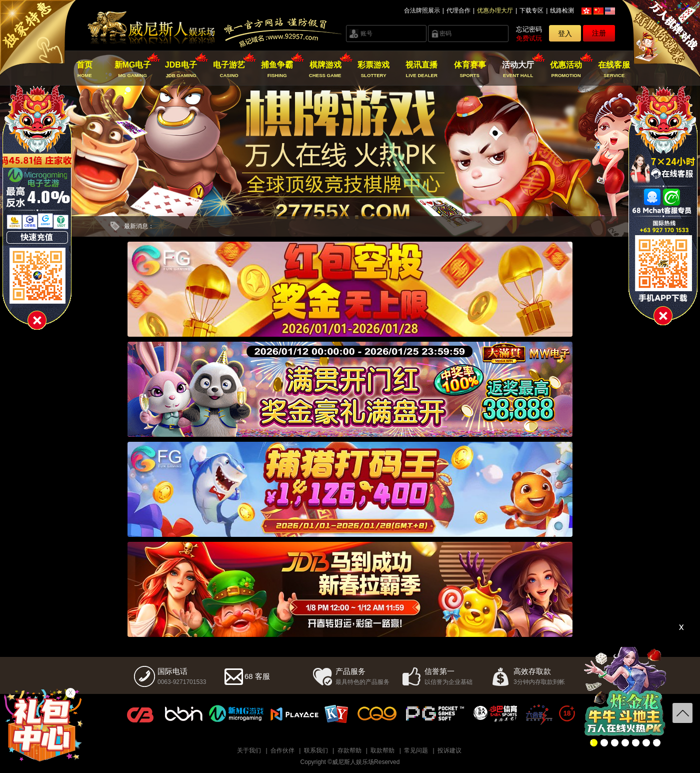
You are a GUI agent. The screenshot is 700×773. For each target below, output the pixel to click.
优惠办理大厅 (495, 11)
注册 (599, 33)
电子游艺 (229, 70)
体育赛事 (470, 70)
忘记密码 (529, 29)
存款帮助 (349, 750)
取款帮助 (382, 750)
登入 (565, 34)
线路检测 (562, 11)
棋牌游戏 (325, 70)
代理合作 (458, 11)
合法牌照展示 (422, 11)
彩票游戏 (373, 70)
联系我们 (316, 750)
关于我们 (249, 750)
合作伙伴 (282, 750)
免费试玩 (529, 38)
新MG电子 (133, 70)
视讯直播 (422, 70)
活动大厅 (518, 70)
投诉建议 (449, 750)
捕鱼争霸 (277, 70)
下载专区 (531, 11)
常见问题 (416, 750)
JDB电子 (181, 70)
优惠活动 (566, 70)
